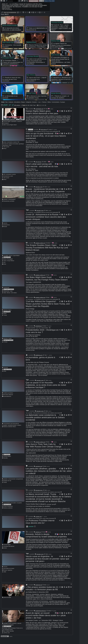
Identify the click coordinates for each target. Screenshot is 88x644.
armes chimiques (12, 634)
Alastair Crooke (7, 632)
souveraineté (7, 429)
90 (29, 111)
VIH (18, 148)
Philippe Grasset (8, 375)
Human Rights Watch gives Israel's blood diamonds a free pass (42, 118)
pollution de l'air (7, 486)
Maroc (14, 432)
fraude (10, 344)
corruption (6, 261)
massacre (19, 127)
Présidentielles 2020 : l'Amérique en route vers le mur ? (42, 337)
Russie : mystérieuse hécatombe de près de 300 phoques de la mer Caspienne (45, 196)
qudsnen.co (38, 538)
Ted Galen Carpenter (9, 295)
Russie (5, 232)
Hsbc (5, 270)
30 (27, 111)
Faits (6, 108)
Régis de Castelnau (8, 346)
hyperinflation (16, 261)
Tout (34, 111)
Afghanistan (7, 297)
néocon (11, 261)
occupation (5, 431)
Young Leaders (7, 462)
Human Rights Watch (12, 131)
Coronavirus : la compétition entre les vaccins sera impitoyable (42, 137)
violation (19, 431)
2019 (31, 111)
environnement (12, 485)
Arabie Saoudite (10, 637)
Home (3, 108)
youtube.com (38, 522)
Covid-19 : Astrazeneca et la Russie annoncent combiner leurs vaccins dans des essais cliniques (46, 223)
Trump (9, 266)
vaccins (15, 148)
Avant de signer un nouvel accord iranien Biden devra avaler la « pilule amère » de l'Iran (46, 621)
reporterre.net (39, 472)
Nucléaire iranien (9, 635)
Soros (5, 266)
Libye (11, 297)
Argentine (10, 576)
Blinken (12, 266)
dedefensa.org (39, 361)
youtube (31, 532)
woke (5, 377)
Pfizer (5, 154)
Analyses (11, 108)
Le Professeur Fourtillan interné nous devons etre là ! (40, 527)
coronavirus (10, 148)
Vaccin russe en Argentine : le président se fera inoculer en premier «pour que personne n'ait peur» (47, 564)
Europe (5, 634)
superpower (6, 293)
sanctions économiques (8, 631)
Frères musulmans (8, 512)
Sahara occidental (8, 432)
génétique (21, 150)
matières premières (8, 399)
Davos (5, 265)
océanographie (12, 205)
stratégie (6, 629)
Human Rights (7, 127)
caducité (19, 629)
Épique (23, 108)
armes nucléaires (12, 629)
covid (10, 151)
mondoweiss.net (39, 115)
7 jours (24, 111)
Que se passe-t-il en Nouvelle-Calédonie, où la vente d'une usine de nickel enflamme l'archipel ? (46, 391)
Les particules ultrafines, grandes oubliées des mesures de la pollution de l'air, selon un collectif (49, 477)
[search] (12, 1)
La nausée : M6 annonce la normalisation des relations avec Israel (43, 419)
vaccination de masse (9, 574)
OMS (5, 578)
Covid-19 (6, 150)
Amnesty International (9, 552)
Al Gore (5, 348)
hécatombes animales (9, 207)
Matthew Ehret (7, 263)
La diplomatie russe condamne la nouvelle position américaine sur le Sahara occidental (45, 423)
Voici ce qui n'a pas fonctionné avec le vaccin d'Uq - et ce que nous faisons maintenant (46, 142)
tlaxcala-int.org (39, 496)
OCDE (5, 488)
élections (6, 316)
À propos (62, 108)
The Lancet (6, 153)
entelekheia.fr (39, 332)
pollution (6, 205)
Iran (5, 637)
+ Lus (39, 108)
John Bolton (14, 298)
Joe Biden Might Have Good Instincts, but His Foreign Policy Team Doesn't (47, 284)
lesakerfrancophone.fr (41, 616)
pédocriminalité (7, 603)
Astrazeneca (5, 151)
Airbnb (5, 554)
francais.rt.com (39, 193)
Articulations (17, 108)
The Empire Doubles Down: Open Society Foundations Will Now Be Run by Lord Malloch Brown (47, 253)
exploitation (14, 127)
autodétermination (12, 431)
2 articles (31, 135)
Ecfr (9, 638)
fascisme (6, 373)
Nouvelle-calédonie (8, 400)
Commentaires (55, 108)
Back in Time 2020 (50, 1)
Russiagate (10, 265)
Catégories (29, 108)
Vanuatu (6, 464)
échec (5, 148)
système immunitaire (14, 150)
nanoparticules (19, 485)
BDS (5, 131)
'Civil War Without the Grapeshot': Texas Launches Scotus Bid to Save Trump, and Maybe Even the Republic (48, 310)
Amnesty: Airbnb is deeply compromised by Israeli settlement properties (46, 541)
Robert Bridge (7, 317)
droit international (15, 429)
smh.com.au (44, 135)
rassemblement (7, 402)
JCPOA (5, 638)
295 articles (17, 111)
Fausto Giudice (7, 510)
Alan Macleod (7, 460)
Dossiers (34, 108)
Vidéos (49, 108)
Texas (5, 319)
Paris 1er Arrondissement (10, 12)
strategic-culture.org (40, 249)
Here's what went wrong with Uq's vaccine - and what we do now (42, 171)
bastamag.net (39, 591)
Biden (5, 298)
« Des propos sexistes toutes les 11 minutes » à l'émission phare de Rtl (42, 594)
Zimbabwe (6, 129)
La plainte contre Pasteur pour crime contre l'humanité (40, 524)
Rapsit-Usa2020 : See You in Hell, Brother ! (37, 334)
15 (45, 111)
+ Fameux (44, 108)
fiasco (10, 316)
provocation (13, 509)
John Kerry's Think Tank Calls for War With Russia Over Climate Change (44, 451)
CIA (5, 268)
